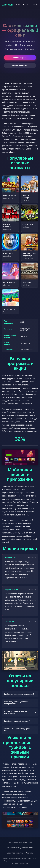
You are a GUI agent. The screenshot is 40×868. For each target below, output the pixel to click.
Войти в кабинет (20, 65)
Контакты (29, 853)
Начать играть (20, 58)
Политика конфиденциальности (20, 848)
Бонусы (26, 5)
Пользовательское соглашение (20, 843)
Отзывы (35, 5)
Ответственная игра (15, 853)
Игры (18, 5)
